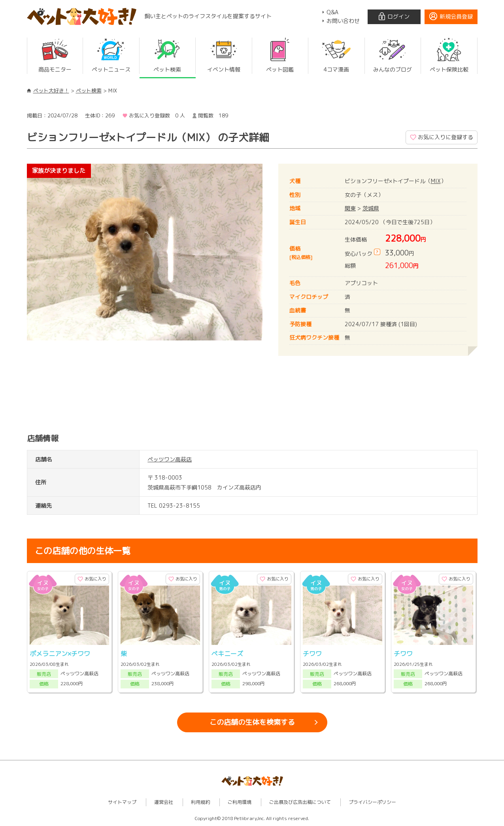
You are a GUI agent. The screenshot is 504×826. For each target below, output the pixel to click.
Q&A (332, 12)
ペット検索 (89, 91)
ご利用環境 (240, 802)
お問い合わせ (343, 21)
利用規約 (200, 802)
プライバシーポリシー (372, 802)
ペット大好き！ (51, 91)
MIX (436, 181)
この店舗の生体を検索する (252, 722)
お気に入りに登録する (445, 137)
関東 (350, 208)
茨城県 (371, 208)
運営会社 (164, 802)
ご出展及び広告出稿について (300, 802)
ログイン (398, 16)
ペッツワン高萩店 (170, 459)
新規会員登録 (456, 16)
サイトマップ (122, 802)
